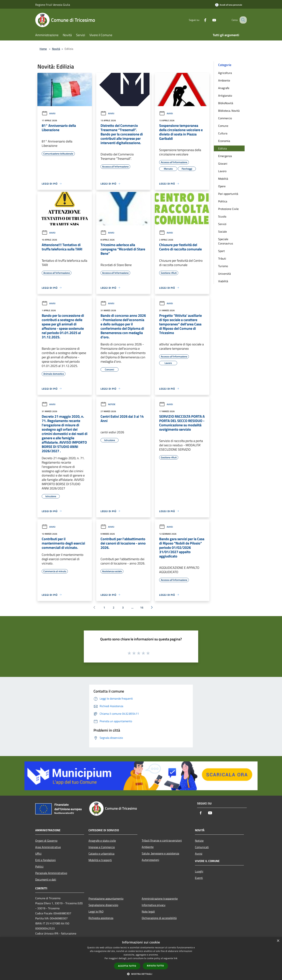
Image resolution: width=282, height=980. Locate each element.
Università (224, 274)
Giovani (223, 164)
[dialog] (141, 959)
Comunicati (202, 847)
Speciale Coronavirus (226, 241)
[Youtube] (210, 20)
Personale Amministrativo (51, 873)
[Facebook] (201, 20)
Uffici (38, 854)
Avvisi (49, 113)
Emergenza (225, 156)
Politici (39, 866)
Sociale (222, 232)
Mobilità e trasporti (100, 860)
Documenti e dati (46, 879)
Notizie (108, 404)
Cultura (223, 133)
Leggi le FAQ (96, 911)
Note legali (148, 911)
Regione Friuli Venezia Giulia (53, 5)
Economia (224, 141)
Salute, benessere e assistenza (160, 853)
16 (142, 607)
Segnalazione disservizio (103, 905)
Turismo (223, 266)
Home (43, 49)
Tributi (222, 258)
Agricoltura (225, 73)
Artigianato (225, 96)
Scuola (222, 216)
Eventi (199, 878)
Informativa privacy (154, 905)
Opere (222, 186)
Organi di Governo (46, 841)
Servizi (222, 224)
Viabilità (223, 281)
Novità (56, 49)
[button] (141, 974)
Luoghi (199, 871)
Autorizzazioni (150, 860)
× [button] (278, 941)
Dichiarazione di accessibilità (159, 918)
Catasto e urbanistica (101, 854)
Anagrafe (224, 88)
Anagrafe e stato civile (102, 841)
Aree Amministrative (48, 847)
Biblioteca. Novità (229, 111)
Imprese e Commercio (102, 847)
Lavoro (222, 171)
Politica (223, 201)
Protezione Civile (228, 209)
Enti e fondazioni (46, 860)
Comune (223, 126)
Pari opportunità (228, 194)
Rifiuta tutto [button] (155, 966)
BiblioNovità (226, 103)
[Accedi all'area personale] (229, 5)
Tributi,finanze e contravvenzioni (162, 840)
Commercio (225, 118)
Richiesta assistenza (101, 918)
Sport (221, 251)
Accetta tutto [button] (127, 966)
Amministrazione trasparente (160, 899)
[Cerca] (242, 20)
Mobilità (223, 179)
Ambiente (224, 80)
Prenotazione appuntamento (106, 899)
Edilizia (222, 148)
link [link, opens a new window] (176, 958)
